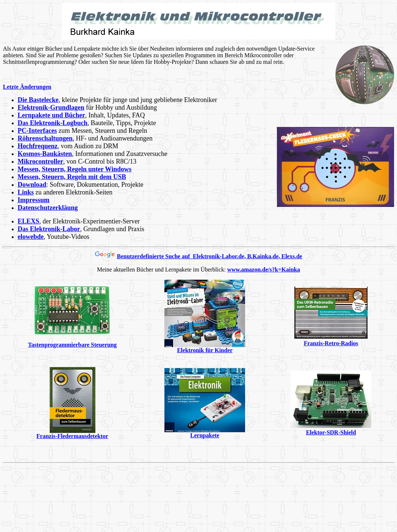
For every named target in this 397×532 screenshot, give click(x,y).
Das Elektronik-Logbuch (52, 123)
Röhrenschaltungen (45, 138)
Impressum (34, 200)
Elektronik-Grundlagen (51, 108)
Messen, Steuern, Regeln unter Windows (74, 169)
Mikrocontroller (40, 161)
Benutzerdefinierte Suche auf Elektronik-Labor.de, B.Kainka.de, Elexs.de (210, 256)
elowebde (31, 237)
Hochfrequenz (38, 146)
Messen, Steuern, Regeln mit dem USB (72, 177)
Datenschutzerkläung (48, 208)
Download (32, 185)
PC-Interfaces (37, 131)
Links (26, 192)
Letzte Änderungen (27, 87)
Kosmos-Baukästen (45, 154)
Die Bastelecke (38, 100)
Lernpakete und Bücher (51, 115)
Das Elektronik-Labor (49, 229)
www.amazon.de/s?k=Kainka (263, 269)
